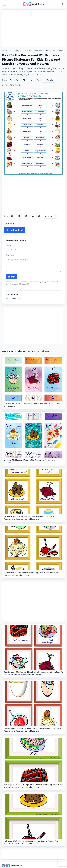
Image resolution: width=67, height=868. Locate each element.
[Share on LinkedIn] (31, 80)
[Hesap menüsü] (62, 4)
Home (5, 50)
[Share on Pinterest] (38, 80)
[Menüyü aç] (5, 4)
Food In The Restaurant (32, 50)
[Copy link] (49, 80)
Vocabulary (15, 50)
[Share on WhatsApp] (24, 80)
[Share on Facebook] (11, 80)
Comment (10, 255)
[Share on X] (17, 80)
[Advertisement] (33, 28)
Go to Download (15, 230)
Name (9, 245)
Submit (12, 277)
